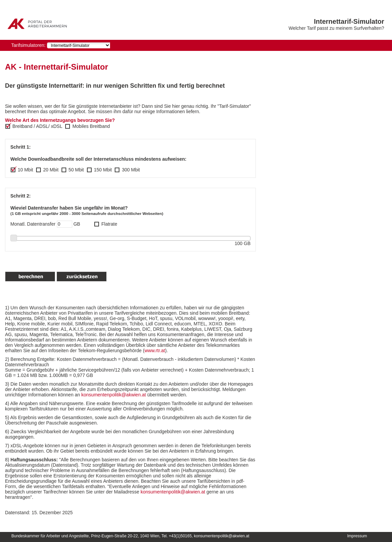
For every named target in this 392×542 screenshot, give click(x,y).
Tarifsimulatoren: (28, 45)
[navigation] (78, 45)
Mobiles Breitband (91, 126)
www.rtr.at (155, 351)
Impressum (357, 536)
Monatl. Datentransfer (33, 224)
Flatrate (109, 224)
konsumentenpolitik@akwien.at (114, 395)
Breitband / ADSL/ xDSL (37, 126)
